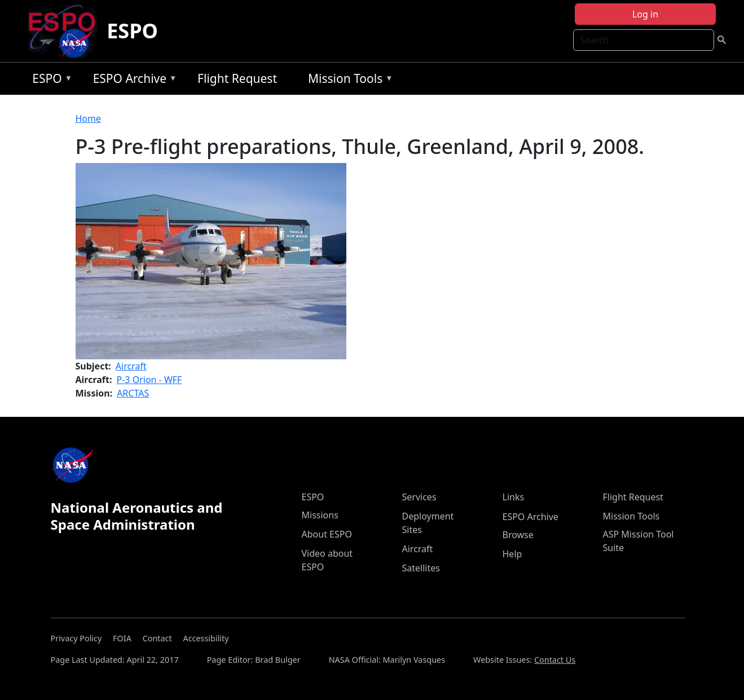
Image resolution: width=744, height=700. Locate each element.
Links (514, 497)
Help (512, 554)
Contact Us (555, 660)
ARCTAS (133, 393)
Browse (518, 535)
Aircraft (131, 366)
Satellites (421, 568)
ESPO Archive (132, 80)
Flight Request (237, 78)
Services (419, 497)
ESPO (132, 31)
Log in (645, 14)
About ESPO (327, 534)
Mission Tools (348, 80)
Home (89, 118)
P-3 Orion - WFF (149, 380)
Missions (320, 515)
